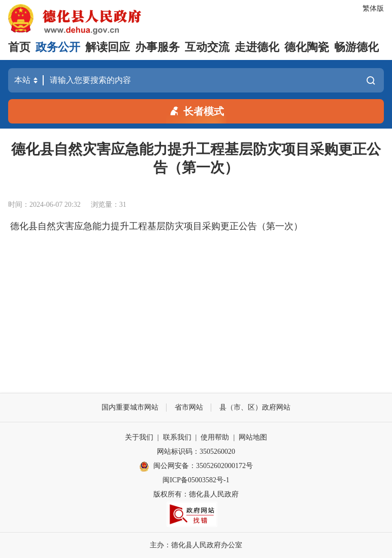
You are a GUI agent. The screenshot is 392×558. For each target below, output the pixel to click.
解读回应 (108, 47)
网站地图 (253, 437)
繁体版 (373, 8)
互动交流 (207, 47)
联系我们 (177, 437)
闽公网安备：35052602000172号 (196, 467)
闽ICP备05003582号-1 (196, 480)
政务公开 (58, 47)
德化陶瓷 (307, 47)
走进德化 (257, 47)
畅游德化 (356, 47)
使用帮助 (215, 437)
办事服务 (157, 47)
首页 (19, 47)
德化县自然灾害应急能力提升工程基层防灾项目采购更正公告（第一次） (156, 226)
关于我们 (139, 437)
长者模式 (196, 110)
